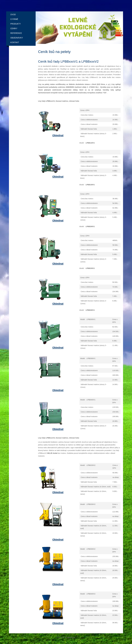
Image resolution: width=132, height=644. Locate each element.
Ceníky (14, 29)
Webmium (71, 637)
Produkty (16, 24)
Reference (16, 33)
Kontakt (15, 42)
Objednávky (17, 38)
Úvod (13, 15)
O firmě (14, 19)
